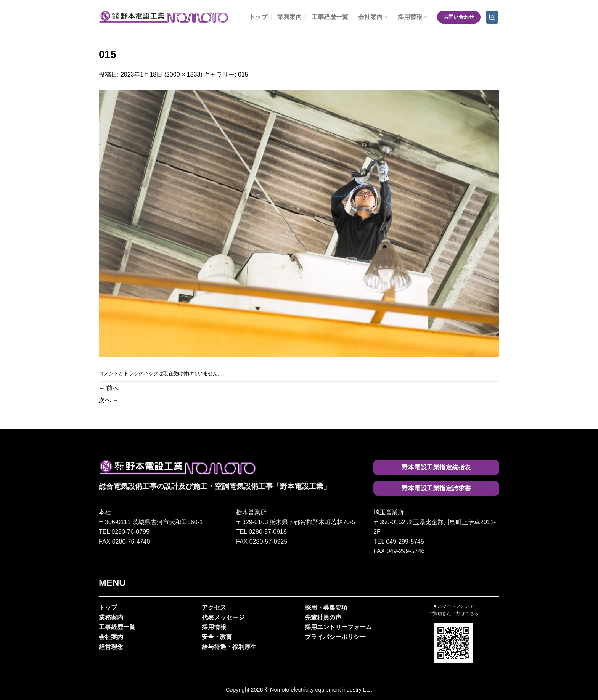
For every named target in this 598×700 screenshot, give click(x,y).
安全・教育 (217, 637)
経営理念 (111, 647)
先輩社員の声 (323, 617)
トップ (258, 17)
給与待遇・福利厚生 (229, 647)
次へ (109, 400)
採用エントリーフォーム (338, 627)
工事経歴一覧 (330, 17)
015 (243, 75)
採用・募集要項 (326, 608)
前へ (109, 388)
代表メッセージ (223, 617)
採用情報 (412, 17)
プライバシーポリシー (335, 637)
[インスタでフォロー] (492, 17)
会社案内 (373, 17)
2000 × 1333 (183, 75)
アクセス (214, 608)
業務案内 (289, 17)
